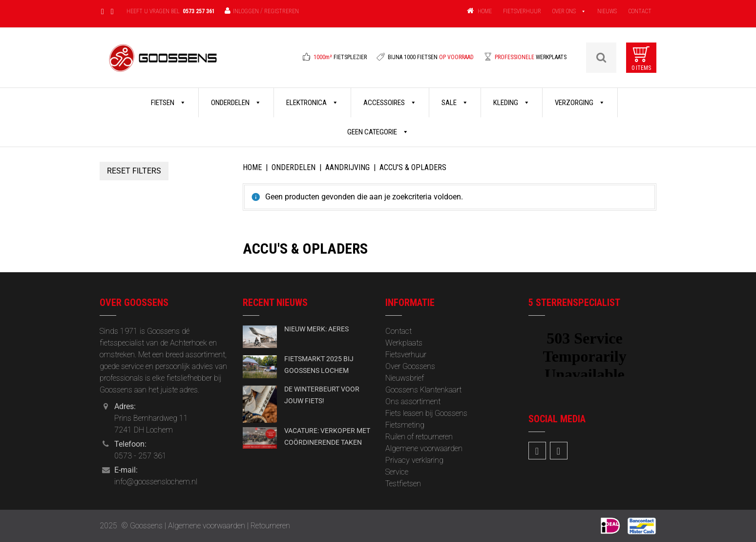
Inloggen (246, 11)
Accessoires (390, 103)
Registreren (282, 11)
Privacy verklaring (414, 460)
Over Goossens (410, 366)
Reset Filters (134, 171)
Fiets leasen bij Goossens (426, 413)
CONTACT (640, 11)
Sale (455, 103)
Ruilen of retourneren (419, 437)
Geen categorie (378, 132)
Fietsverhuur (406, 355)
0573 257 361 (199, 11)
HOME (485, 11)
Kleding (512, 103)
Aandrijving (347, 167)
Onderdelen (236, 103)
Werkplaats (404, 343)
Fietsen (168, 103)
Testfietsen (403, 484)
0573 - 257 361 (140, 456)
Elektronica (312, 103)
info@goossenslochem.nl (156, 482)
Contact (399, 331)
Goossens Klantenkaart (423, 390)
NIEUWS (607, 11)
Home (252, 167)
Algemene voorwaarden (424, 448)
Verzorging (580, 103)
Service (397, 472)
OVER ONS (564, 11)
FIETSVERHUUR (522, 11)
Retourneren (270, 526)
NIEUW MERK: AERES (316, 329)
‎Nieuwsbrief (405, 378)
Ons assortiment (413, 401)
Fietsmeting (405, 425)
